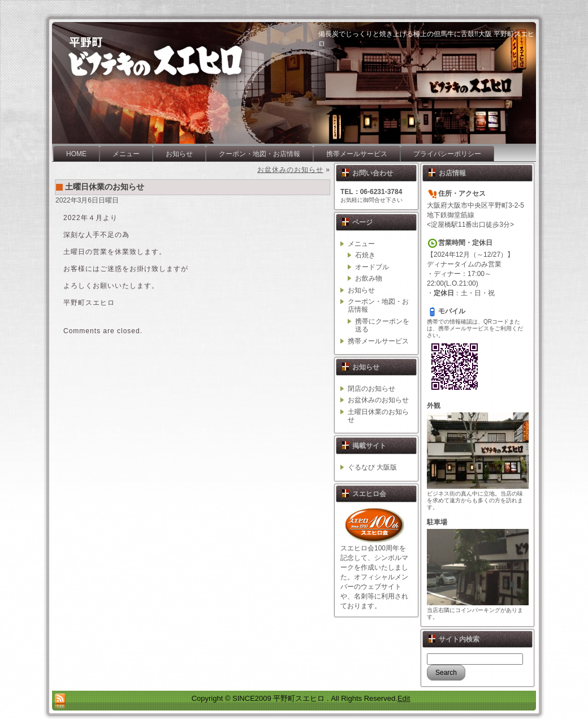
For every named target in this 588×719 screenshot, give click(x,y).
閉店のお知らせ (371, 389)
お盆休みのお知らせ (290, 170)
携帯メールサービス (378, 341)
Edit (404, 698)
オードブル (372, 267)
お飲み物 (369, 278)
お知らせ (361, 290)
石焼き (365, 255)
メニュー (361, 244)
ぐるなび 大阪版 (372, 467)
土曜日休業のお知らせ (105, 187)
